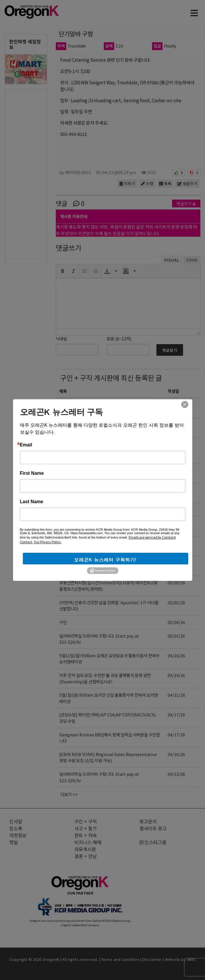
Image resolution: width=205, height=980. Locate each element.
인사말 (16, 821)
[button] (62, 271)
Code (192, 260)
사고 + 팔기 (86, 828)
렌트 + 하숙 (86, 835)
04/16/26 (176, 754)
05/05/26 (176, 602)
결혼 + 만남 (86, 856)
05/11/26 (176, 490)
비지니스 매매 (88, 842)
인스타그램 (153, 842)
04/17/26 (176, 715)
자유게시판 (85, 849)
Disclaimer (152, 959)
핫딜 (14, 842)
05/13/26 (176, 444)
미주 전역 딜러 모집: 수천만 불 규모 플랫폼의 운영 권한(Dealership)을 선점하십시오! (105, 678)
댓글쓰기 (186, 204)
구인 (63, 622)
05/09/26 (176, 523)
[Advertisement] (26, 176)
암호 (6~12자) (119, 338)
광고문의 (148, 821)
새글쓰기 (187, 183)
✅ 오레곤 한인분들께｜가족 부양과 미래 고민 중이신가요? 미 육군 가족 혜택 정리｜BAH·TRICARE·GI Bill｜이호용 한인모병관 (109, 450)
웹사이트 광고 (153, 828)
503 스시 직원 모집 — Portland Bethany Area (101, 510)
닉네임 (61, 338)
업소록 (16, 828)
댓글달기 (170, 350)
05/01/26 (176, 636)
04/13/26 (176, 774)
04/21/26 (176, 695)
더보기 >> (69, 794)
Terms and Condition (120, 959)
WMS (192, 959)
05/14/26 (176, 405)
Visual (172, 260)
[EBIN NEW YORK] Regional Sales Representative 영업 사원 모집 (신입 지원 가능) (108, 757)
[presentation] (62, 271)
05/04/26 (176, 622)
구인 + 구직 (76, 378)
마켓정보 (18, 835)
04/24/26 (176, 655)
